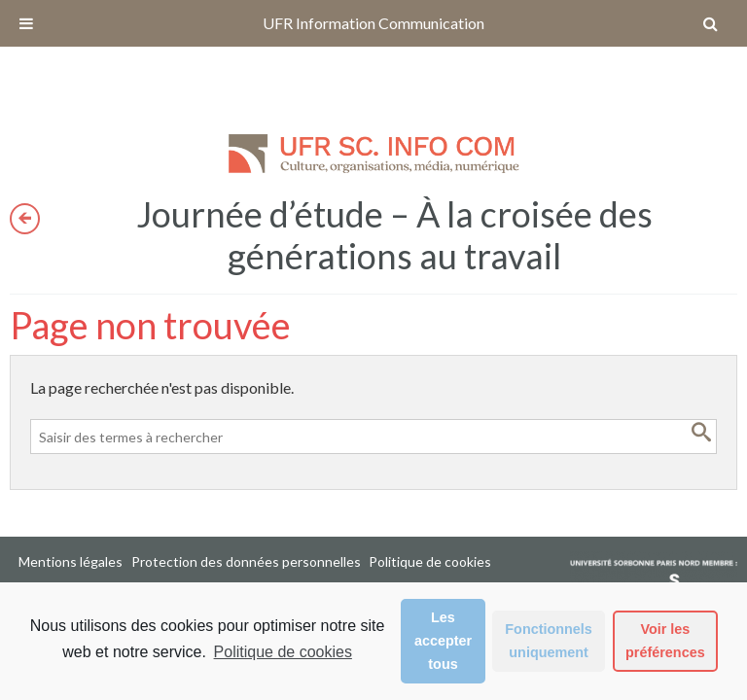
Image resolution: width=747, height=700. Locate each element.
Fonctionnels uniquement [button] (549, 641)
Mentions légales (71, 561)
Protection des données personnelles (246, 561)
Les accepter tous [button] (443, 641)
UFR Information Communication (373, 23)
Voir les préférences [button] (665, 641)
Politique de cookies (283, 652)
